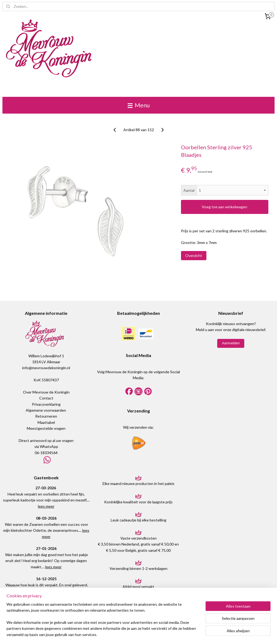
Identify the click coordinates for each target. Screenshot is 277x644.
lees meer (46, 506)
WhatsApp (49, 446)
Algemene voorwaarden (46, 410)
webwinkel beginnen (154, 634)
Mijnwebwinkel (198, 634)
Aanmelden (231, 343)
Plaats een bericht (46, 604)
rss (135, 634)
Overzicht (194, 255)
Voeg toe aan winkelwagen (225, 207)
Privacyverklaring (46, 404)
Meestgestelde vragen (46, 428)
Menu (139, 105)
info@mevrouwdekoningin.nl (46, 368)
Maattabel (46, 422)
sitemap (125, 634)
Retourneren (46, 416)
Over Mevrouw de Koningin (46, 392)
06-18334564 (46, 453)
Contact (46, 398)
